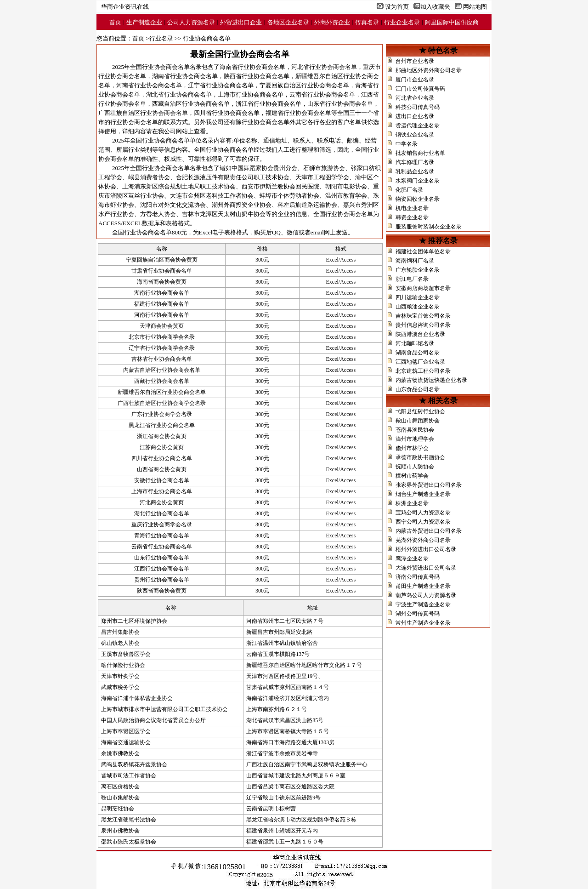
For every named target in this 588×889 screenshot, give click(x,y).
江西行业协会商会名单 (162, 569)
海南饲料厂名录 (415, 261)
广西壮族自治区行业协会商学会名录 (162, 403)
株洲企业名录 (412, 503)
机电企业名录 (412, 208)
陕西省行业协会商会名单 (257, 76)
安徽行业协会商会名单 (162, 480)
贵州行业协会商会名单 (162, 580)
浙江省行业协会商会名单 (269, 104)
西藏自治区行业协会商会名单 (191, 104)
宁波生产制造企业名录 (423, 604)
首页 (115, 22)
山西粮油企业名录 (418, 307)
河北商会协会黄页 (162, 502)
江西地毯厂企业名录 (420, 362)
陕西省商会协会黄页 (162, 591)
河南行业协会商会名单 (162, 315)
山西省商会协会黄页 (162, 469)
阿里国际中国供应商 (452, 22)
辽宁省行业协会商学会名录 (162, 348)
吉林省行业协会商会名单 (162, 359)
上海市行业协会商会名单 (251, 94)
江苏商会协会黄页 (162, 447)
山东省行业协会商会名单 (340, 104)
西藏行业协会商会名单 (162, 381)
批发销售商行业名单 (420, 153)
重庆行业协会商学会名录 (162, 524)
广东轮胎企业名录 (418, 270)
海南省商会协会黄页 (162, 282)
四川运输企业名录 (418, 297)
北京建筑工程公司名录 (423, 371)
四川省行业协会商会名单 (227, 113)
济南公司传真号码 (418, 577)
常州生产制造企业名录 (423, 623)
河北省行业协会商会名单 (324, 67)
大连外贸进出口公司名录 (426, 568)
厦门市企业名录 (415, 80)
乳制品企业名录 (415, 171)
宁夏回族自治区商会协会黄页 (162, 260)
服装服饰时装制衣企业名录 (429, 227)
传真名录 (367, 22)
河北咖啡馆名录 (415, 343)
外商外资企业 (332, 22)
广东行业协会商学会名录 (162, 414)
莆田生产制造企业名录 (423, 586)
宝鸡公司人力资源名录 (423, 513)
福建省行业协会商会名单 (298, 113)
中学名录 (407, 144)
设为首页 (397, 7)
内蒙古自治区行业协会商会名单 (162, 370)
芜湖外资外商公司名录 (423, 540)
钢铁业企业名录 (415, 135)
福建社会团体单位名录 (423, 251)
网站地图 (475, 7)
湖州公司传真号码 (418, 614)
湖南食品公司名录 (418, 353)
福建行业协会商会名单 (162, 304)
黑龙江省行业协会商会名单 (162, 425)
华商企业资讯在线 (125, 7)
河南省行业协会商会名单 (149, 85)
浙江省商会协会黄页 (162, 436)
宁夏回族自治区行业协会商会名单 (304, 85)
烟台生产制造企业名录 (423, 494)
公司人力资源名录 (191, 22)
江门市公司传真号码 (420, 89)
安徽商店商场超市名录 (423, 288)
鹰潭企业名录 (412, 558)
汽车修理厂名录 (415, 162)
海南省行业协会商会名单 (252, 67)
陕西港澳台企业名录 (420, 334)
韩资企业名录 (412, 217)
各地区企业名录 (288, 22)
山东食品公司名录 (418, 389)
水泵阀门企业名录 (418, 181)
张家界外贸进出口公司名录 (429, 485)
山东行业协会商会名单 (162, 558)
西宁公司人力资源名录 (423, 522)
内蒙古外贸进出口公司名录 (429, 531)
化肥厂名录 (409, 190)
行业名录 (161, 38)
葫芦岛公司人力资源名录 (426, 595)
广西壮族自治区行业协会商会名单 (143, 113)
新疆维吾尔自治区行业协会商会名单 (162, 392)
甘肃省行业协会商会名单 (162, 271)
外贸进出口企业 (241, 22)
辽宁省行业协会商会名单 (221, 85)
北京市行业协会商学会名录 (162, 337)
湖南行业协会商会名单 (162, 293)
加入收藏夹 (435, 7)
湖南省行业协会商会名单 (185, 76)
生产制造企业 (144, 22)
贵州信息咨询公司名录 (423, 325)
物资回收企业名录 (418, 199)
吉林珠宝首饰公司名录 (423, 316)
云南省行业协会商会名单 (322, 94)
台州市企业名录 (415, 61)
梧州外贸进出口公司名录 (426, 549)
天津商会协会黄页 (162, 326)
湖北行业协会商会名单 (162, 513)
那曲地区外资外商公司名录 (429, 70)
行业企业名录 (402, 22)
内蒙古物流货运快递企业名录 (431, 380)
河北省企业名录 (415, 98)
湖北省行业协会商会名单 (179, 94)
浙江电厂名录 (412, 279)
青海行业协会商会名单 (162, 536)
